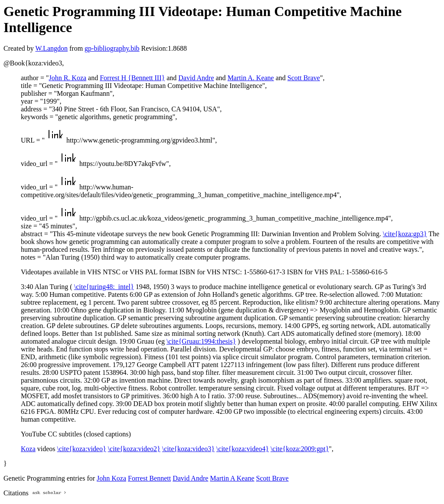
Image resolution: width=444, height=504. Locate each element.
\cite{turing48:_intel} (104, 287)
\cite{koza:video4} (243, 449)
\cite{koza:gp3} (405, 234)
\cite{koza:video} (82, 449)
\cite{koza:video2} (134, 449)
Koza (28, 449)
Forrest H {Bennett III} (132, 78)
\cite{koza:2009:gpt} (300, 449)
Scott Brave (304, 78)
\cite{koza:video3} (188, 449)
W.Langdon (51, 48)
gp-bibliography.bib (112, 48)
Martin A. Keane (251, 78)
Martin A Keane (232, 478)
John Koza (111, 478)
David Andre (196, 78)
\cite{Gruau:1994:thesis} (201, 341)
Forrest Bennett (149, 478)
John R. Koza (67, 78)
